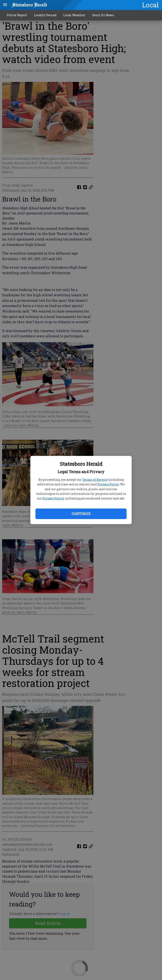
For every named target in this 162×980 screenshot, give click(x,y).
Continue (81, 514)
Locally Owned (45, 15)
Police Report (17, 15)
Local (151, 5)
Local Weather (74, 15)
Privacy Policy (108, 484)
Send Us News (103, 15)
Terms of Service (95, 480)
